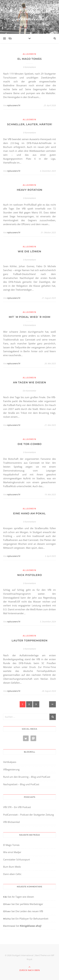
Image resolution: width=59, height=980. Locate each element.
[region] (29, 954)
